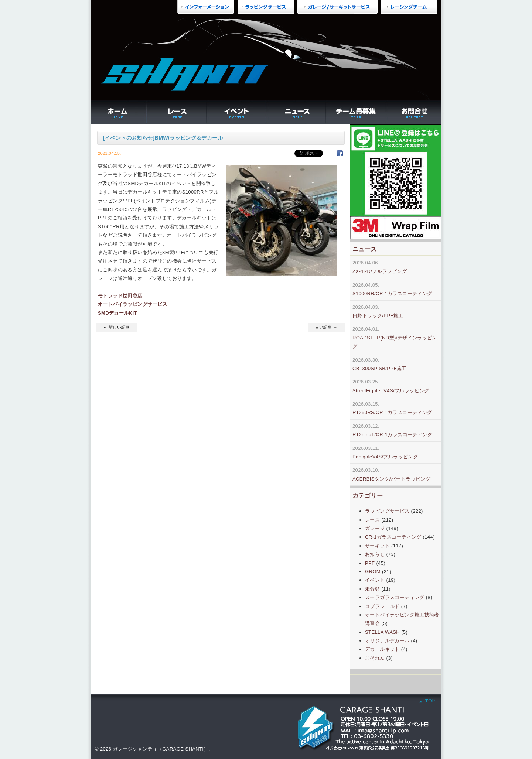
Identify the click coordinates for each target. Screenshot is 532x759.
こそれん (375, 658)
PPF (370, 563)
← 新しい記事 (116, 327)
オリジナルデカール (387, 641)
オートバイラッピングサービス (132, 304)
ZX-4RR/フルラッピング (380, 271)
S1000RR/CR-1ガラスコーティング (392, 293)
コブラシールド (382, 606)
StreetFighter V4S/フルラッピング (391, 391)
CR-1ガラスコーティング (393, 537)
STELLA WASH (382, 632)
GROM (373, 572)
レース (372, 520)
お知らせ (375, 554)
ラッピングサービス (387, 511)
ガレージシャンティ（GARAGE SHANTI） (161, 749)
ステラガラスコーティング (395, 597)
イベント (375, 580)
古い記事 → (326, 327)
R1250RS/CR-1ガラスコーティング (392, 412)
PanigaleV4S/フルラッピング (385, 457)
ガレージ (375, 528)
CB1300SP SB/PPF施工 (380, 368)
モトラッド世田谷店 (120, 296)
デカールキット (382, 649)
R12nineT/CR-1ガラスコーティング (392, 435)
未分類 (372, 589)
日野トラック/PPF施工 (378, 316)
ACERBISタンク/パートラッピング (391, 479)
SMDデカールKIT (117, 313)
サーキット (377, 546)
